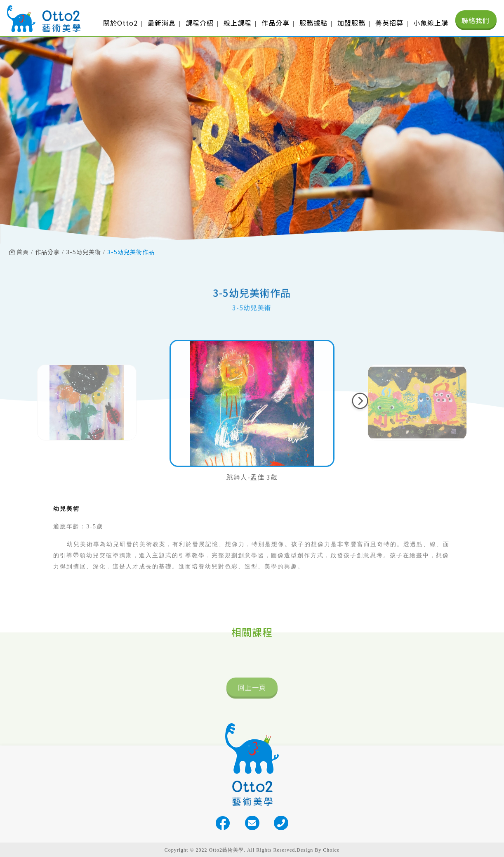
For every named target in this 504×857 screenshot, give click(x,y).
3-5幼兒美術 (84, 252)
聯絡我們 (476, 20)
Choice (331, 850)
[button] (360, 401)
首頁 (19, 252)
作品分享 (47, 252)
